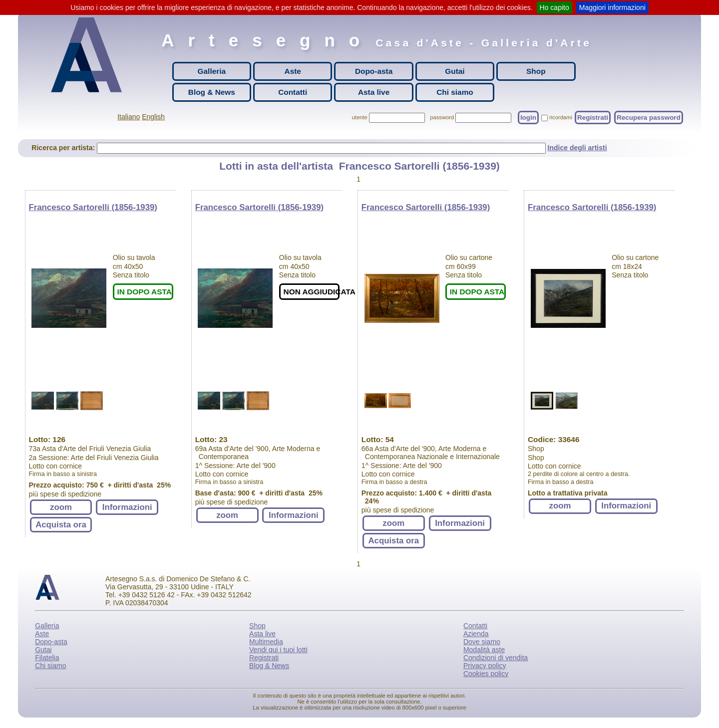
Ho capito (554, 7)
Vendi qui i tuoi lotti (278, 650)
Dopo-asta (374, 71)
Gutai (455, 71)
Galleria (212, 71)
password (442, 117)
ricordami (561, 117)
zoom (61, 507)
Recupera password (649, 118)
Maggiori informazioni (612, 7)
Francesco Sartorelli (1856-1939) (93, 207)
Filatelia (47, 658)
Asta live (374, 92)
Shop (536, 71)
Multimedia (266, 642)
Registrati (593, 118)
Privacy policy (485, 666)
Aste (293, 71)
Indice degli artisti (577, 148)
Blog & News (212, 92)
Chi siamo (455, 92)
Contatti (293, 92)
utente (360, 117)
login (528, 118)
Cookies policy (486, 674)
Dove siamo (482, 642)
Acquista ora (61, 525)
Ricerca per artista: (64, 148)
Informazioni (127, 507)
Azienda (476, 634)
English (153, 117)
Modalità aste (484, 650)
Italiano (129, 117)
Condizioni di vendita (496, 658)
